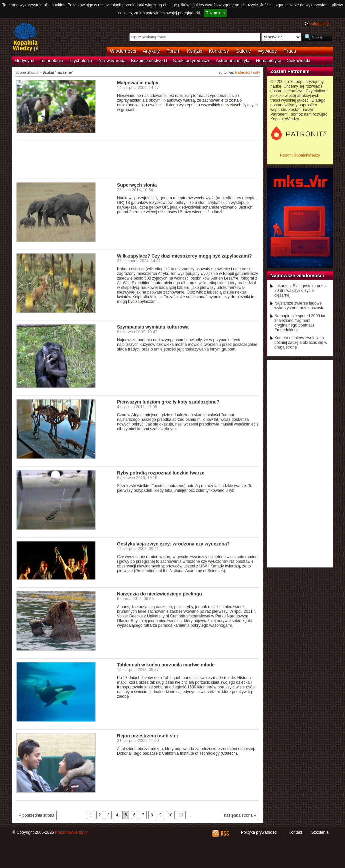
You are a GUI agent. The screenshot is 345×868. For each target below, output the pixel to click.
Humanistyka (269, 60)
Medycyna (24, 60)
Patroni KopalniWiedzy (300, 155)
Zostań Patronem (290, 71)
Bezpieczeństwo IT (149, 60)
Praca (290, 51)
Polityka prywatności (259, 832)
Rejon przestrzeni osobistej (147, 736)
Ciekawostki (298, 60)
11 (181, 815)
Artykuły (151, 51)
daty (257, 72)
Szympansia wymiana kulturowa (153, 327)
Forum (174, 51)
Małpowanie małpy (138, 83)
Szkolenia (320, 832)
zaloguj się (319, 24)
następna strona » (240, 815)
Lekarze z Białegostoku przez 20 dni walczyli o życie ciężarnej (300, 291)
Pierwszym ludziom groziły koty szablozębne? (168, 402)
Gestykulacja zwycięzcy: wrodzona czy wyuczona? (173, 544)
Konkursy (219, 51)
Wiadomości (123, 51)
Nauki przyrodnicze (192, 60)
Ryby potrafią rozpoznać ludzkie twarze (161, 473)
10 (170, 815)
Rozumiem (215, 13)
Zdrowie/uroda (112, 60)
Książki (195, 51)
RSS (224, 833)
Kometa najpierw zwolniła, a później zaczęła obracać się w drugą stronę (301, 343)
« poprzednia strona (37, 815)
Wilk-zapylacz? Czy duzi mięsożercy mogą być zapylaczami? (184, 256)
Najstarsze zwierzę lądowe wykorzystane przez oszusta (299, 306)
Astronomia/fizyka (233, 60)
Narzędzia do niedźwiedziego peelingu (159, 594)
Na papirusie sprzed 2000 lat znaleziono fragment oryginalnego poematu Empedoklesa (300, 323)
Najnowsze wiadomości (297, 276)
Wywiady (267, 51)
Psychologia (80, 60)
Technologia (51, 60)
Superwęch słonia (137, 185)
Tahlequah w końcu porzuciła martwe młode (166, 665)
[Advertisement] (138, 159)
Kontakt (295, 832)
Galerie (243, 51)
